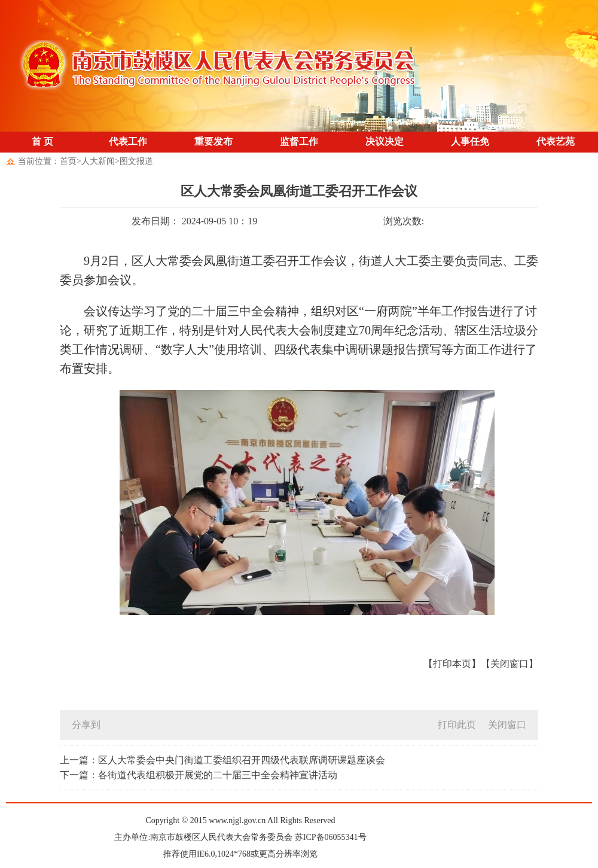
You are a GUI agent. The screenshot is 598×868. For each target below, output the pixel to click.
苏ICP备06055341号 (331, 837)
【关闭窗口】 (509, 664)
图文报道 (136, 161)
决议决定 (385, 141)
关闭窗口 (507, 725)
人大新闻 (98, 161)
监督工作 (299, 141)
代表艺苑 (556, 141)
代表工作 (128, 141)
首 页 (42, 141)
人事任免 (470, 141)
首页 (68, 161)
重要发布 (213, 141)
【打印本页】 (452, 664)
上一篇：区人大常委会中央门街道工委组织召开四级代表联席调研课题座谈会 (222, 760)
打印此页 (457, 725)
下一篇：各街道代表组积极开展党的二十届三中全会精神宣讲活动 (199, 775)
